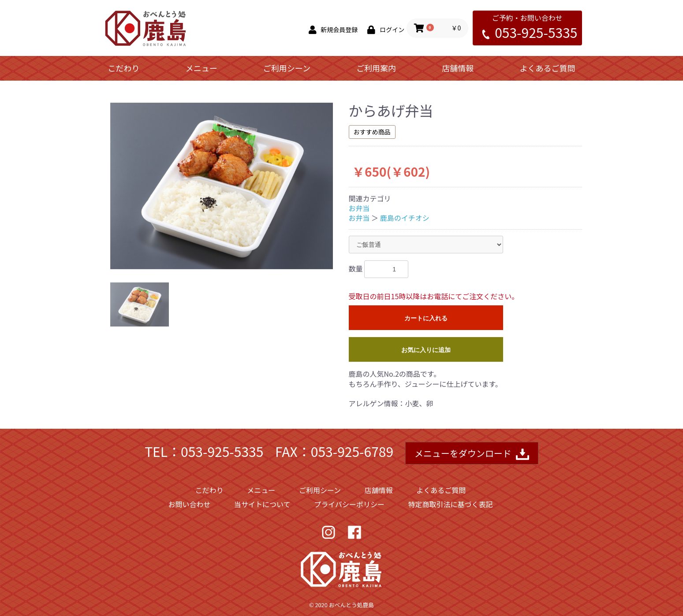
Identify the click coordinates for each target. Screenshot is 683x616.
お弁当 (359, 208)
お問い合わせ (189, 504)
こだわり (124, 68)
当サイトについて (262, 504)
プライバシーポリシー (349, 504)
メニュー (202, 68)
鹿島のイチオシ (405, 218)
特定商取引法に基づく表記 (451, 504)
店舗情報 (458, 68)
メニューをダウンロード (472, 454)
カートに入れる (426, 318)
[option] (222, 186)
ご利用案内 (376, 68)
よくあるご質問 (547, 68)
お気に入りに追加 (426, 350)
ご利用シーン (287, 68)
